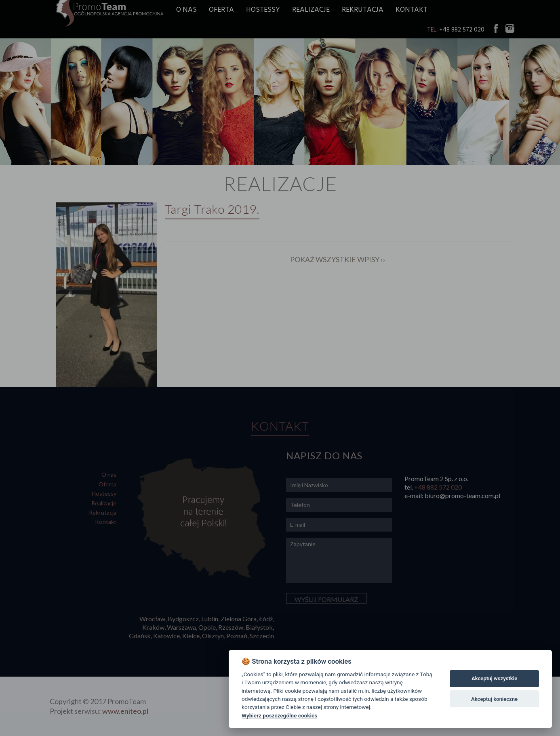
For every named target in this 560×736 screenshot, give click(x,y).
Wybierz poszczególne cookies (279, 715)
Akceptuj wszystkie (494, 678)
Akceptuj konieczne (494, 699)
